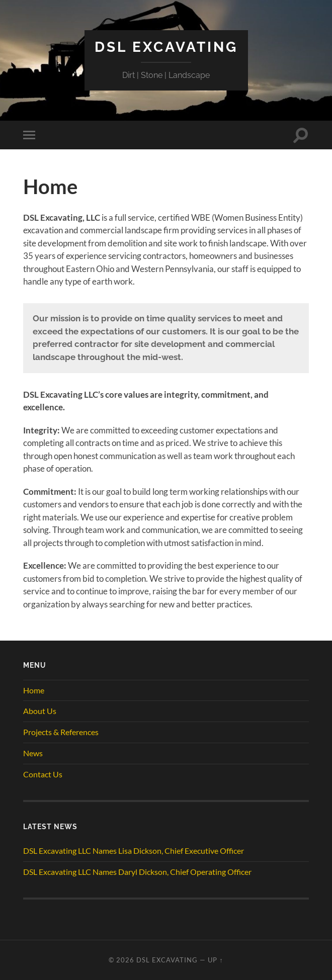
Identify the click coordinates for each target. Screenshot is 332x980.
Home (34, 690)
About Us (40, 711)
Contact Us (43, 774)
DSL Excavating (166, 47)
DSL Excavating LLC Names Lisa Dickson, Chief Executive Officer (134, 851)
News (33, 753)
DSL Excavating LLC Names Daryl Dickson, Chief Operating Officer (137, 872)
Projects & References (61, 732)
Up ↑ (215, 960)
